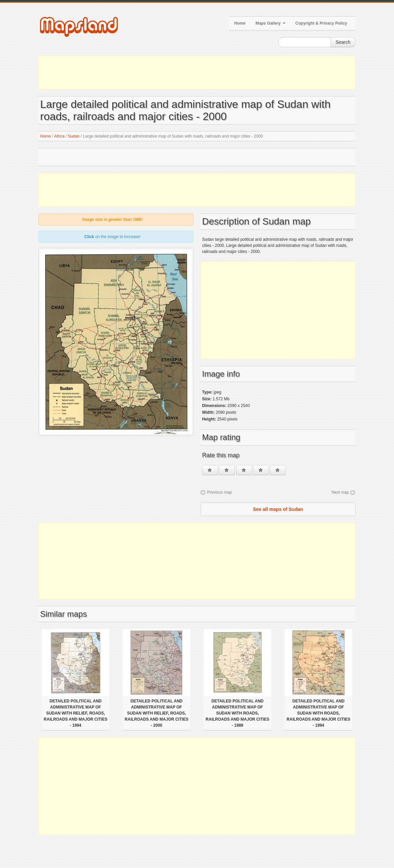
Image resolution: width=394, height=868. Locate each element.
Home (240, 23)
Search (343, 42)
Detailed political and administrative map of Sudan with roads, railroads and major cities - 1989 (238, 713)
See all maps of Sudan (278, 509)
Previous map (219, 492)
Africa (59, 136)
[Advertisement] (197, 73)
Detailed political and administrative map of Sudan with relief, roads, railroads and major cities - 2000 (157, 713)
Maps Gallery (271, 23)
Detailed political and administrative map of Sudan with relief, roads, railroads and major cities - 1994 (76, 713)
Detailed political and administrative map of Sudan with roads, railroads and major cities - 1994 (319, 713)
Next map (340, 492)
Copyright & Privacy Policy (321, 23)
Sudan (74, 136)
